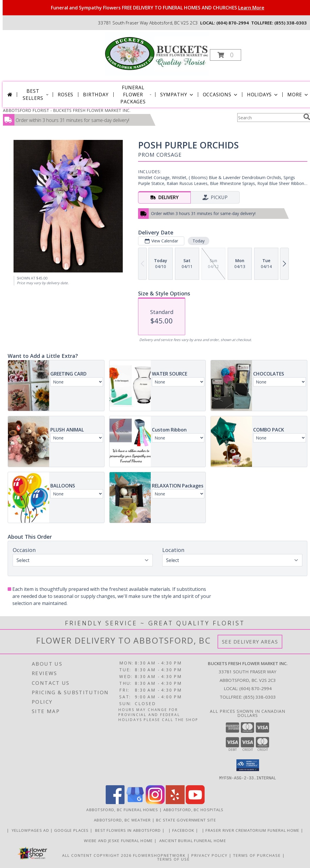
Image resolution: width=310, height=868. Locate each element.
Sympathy (177, 95)
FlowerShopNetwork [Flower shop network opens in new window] (159, 855)
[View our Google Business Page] (135, 802)
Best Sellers (36, 95)
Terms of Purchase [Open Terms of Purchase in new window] (257, 855)
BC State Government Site (186, 820)
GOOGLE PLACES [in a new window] (72, 830)
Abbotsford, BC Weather (122, 820)
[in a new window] (167, 830)
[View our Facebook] (115, 802)
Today (199, 241)
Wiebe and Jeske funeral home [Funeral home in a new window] (119, 840)
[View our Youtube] (195, 802)
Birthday (96, 95)
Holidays (263, 95)
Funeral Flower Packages (136, 95)
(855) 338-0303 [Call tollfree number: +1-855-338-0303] (291, 23)
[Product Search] (269, 118)
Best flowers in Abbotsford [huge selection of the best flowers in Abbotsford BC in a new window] (128, 830)
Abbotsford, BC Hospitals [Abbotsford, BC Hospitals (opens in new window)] (194, 809)
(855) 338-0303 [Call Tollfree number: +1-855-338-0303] (260, 697)
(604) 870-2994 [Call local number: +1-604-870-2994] (233, 23)
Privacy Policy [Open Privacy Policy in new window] (209, 855)
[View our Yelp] (175, 802)
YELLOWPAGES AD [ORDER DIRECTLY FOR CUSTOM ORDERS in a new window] (30, 830)
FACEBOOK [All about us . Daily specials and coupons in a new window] (184, 830)
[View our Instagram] (155, 802)
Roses (66, 95)
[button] (226, 55)
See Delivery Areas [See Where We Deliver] (250, 642)
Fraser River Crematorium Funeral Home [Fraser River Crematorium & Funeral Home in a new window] (253, 830)
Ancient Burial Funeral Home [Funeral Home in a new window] (192, 840)
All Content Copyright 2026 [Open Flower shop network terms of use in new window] (97, 855)
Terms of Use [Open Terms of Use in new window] (174, 859)
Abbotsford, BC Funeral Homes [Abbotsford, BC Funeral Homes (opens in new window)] (122, 809)
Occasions (221, 95)
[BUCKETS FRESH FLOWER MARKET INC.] (157, 53)
